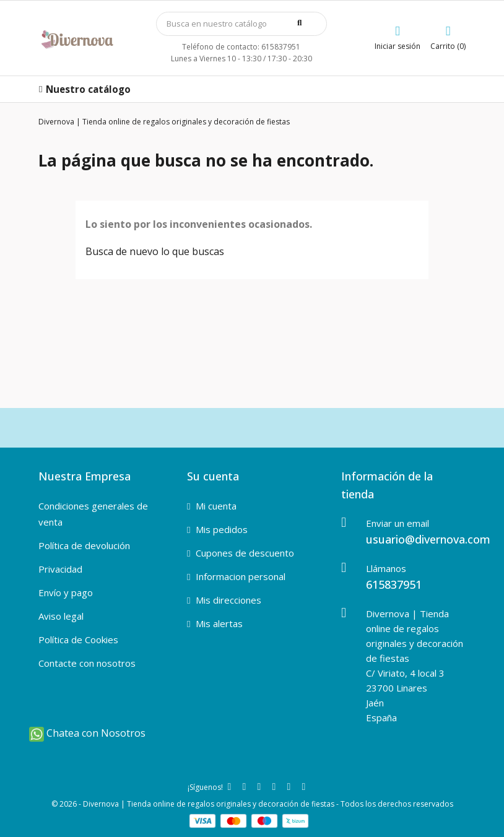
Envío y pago (66, 592)
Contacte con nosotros (87, 663)
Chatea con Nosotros (87, 733)
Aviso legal (61, 616)
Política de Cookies (78, 640)
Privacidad (60, 569)
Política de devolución (84, 545)
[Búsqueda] (241, 24)
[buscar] (306, 23)
